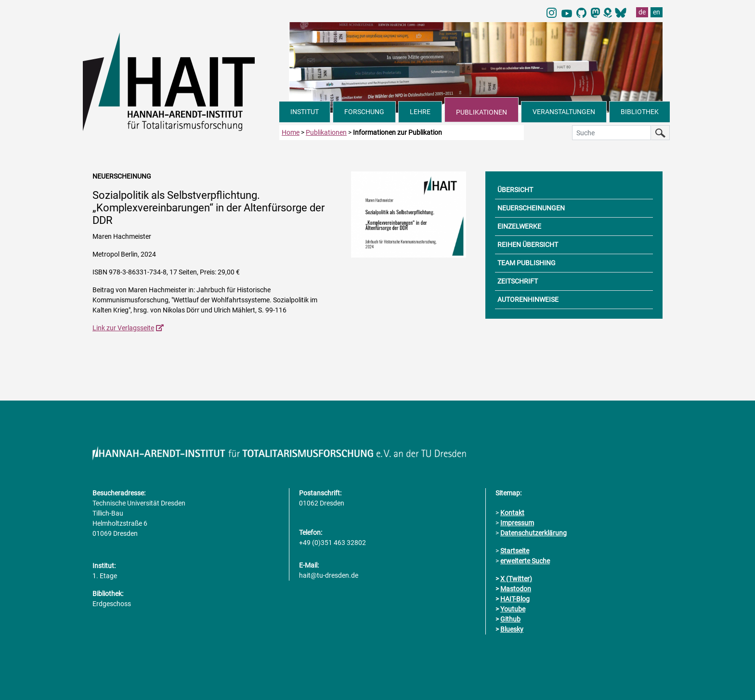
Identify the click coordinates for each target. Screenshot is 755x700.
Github (510, 619)
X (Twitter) (516, 579)
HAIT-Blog (515, 599)
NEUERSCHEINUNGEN (531, 208)
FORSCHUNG (364, 112)
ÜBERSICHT (515, 190)
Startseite (515, 551)
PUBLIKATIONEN (482, 112)
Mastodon (516, 589)
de (642, 12)
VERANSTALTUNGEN (564, 112)
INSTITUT (305, 112)
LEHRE (420, 112)
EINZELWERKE (519, 226)
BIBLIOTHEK (640, 112)
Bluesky (512, 629)
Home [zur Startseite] (291, 132)
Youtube (513, 609)
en (657, 12)
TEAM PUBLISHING (527, 263)
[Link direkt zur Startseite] (181, 81)
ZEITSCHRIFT (518, 281)
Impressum (517, 523)
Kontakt (512, 513)
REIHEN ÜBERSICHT (528, 245)
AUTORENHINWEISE (528, 299)
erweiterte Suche (525, 561)
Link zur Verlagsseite (123, 328)
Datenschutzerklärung (534, 533)
